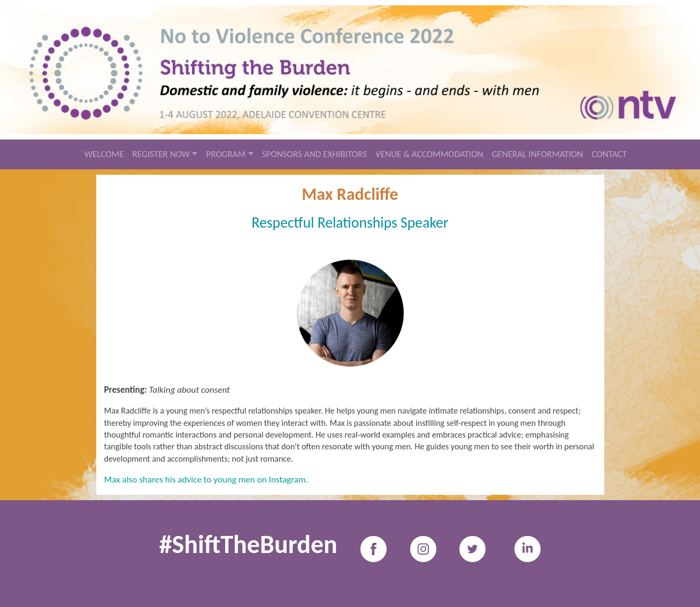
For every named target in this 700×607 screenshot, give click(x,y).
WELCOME (104, 154)
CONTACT (609, 154)
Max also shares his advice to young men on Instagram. (206, 480)
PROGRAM (226, 154)
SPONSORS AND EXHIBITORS (314, 154)
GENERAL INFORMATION (538, 154)
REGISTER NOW (161, 154)
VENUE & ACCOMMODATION (429, 154)
